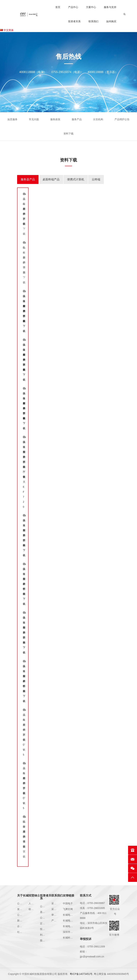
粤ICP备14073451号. (82, 974)
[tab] (28, 185)
